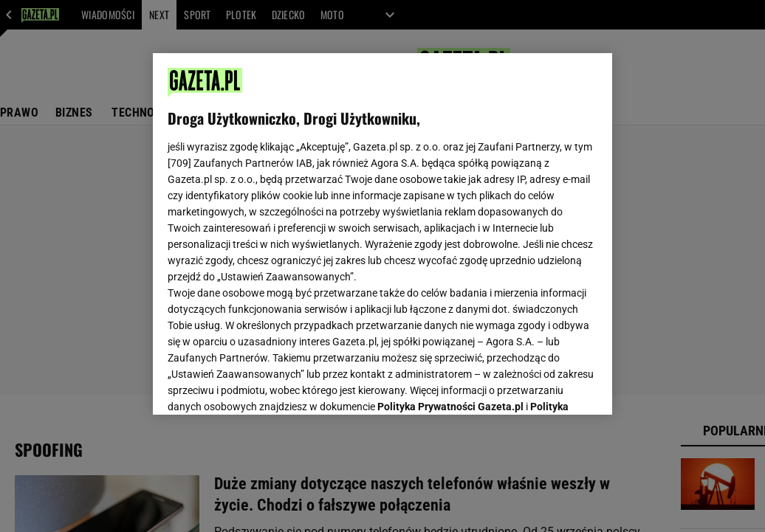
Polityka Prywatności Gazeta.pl (450, 219)
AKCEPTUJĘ (548, 386)
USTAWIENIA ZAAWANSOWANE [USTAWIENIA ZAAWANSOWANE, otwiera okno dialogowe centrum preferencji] (265, 385)
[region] (382, 234)
